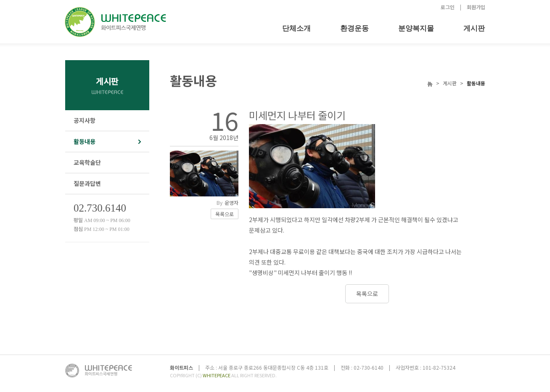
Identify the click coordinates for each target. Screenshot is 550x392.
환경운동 (354, 28)
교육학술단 (87, 162)
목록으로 (225, 214)
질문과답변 (87, 183)
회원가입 (476, 7)
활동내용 (85, 141)
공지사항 (85, 120)
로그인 (448, 7)
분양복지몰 (416, 28)
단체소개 (296, 28)
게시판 (474, 28)
